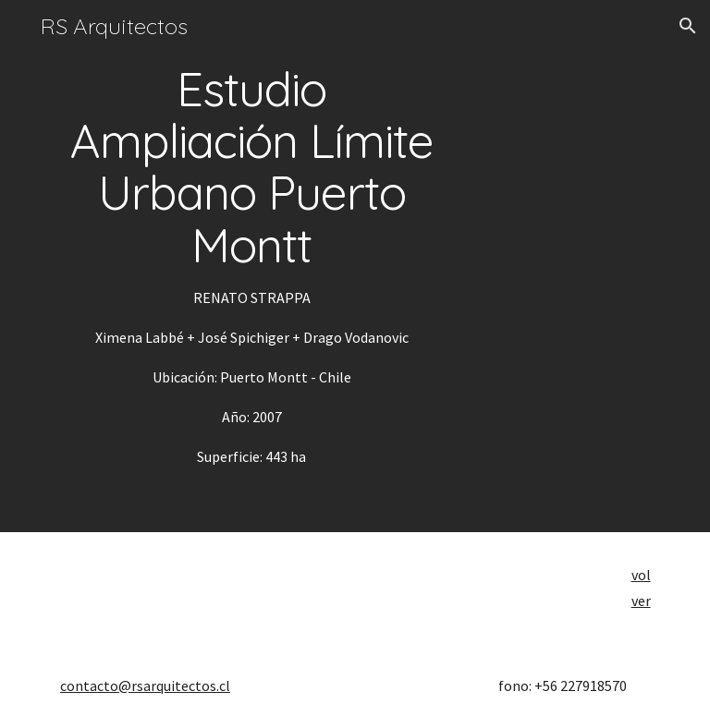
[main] (251, 266)
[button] (688, 26)
